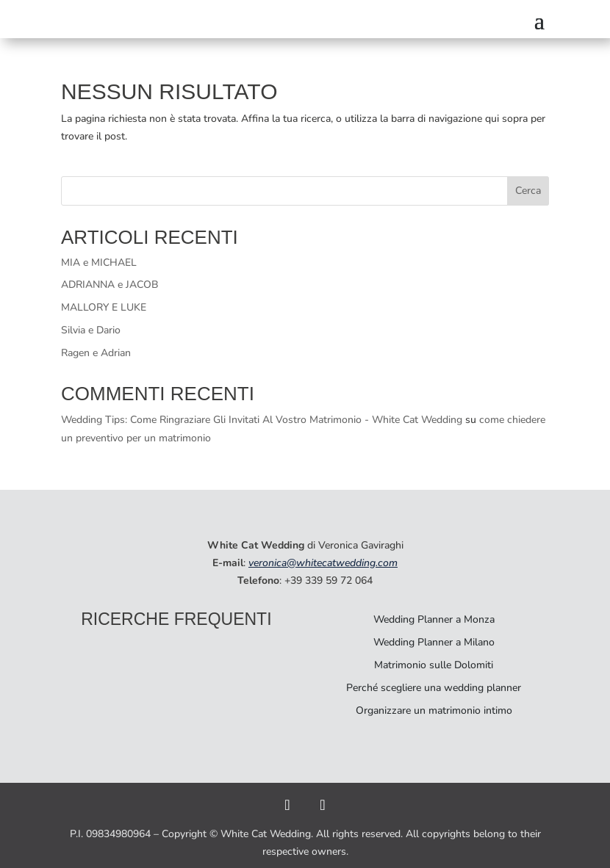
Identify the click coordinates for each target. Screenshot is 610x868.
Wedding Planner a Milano (434, 642)
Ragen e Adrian (96, 353)
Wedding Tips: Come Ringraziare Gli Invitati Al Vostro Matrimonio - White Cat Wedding (262, 420)
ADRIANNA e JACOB (110, 285)
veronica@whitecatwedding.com (323, 563)
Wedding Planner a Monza (434, 619)
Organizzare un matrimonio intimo (434, 710)
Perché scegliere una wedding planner (434, 688)
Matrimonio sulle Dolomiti (434, 665)
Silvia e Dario (91, 330)
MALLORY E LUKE (104, 307)
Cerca (528, 191)
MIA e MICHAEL (99, 263)
